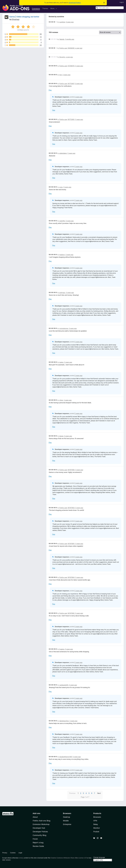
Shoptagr (16, 19)
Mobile (66, 821)
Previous (72, 793)
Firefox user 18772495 (67, 119)
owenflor (62, 221)
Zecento (62, 57)
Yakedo (62, 39)
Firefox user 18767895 (67, 544)
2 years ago (79, 66)
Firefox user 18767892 (67, 613)
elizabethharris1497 (66, 757)
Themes (45, 8)
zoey (61, 187)
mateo (61, 362)
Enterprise (67, 824)
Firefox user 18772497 (67, 84)
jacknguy (62, 293)
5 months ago (70, 39)
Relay (96, 824)
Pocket (96, 832)
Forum (35, 839)
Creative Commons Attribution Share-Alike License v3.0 (69, 858)
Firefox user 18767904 (67, 508)
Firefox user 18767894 (67, 577)
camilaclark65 (64, 685)
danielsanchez (64, 721)
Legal (20, 853)
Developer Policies (40, 832)
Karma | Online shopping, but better (24, 17)
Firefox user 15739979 (67, 66)
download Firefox (75, 3)
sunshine (62, 22)
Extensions (36, 8)
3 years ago (70, 22)
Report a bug (38, 843)
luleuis (61, 436)
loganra (62, 649)
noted (21, 858)
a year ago (79, 48)
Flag (50, 90)
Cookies (13, 853)
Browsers (97, 817)
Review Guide (38, 846)
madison (62, 255)
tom (61, 75)
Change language (99, 857)
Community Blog (39, 835)
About (35, 817)
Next (99, 793)
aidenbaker (63, 153)
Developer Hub (39, 828)
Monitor (97, 828)
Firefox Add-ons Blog (41, 821)
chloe (61, 400)
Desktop (66, 817)
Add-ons (36, 813)
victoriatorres (64, 328)
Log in (122, 2)
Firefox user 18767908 (67, 470)
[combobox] (110, 8)
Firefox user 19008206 (67, 48)
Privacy (5, 853)
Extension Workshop (41, 824)
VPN (95, 821)
